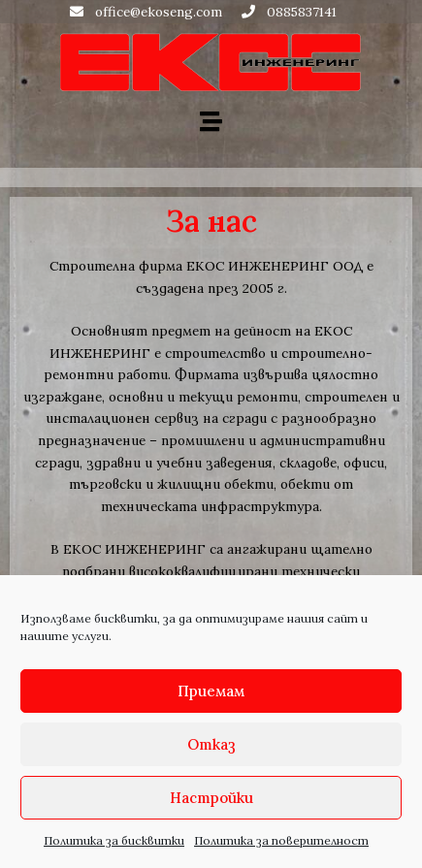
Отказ (211, 744)
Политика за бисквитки (114, 840)
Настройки (211, 798)
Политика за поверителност (281, 840)
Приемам (211, 691)
